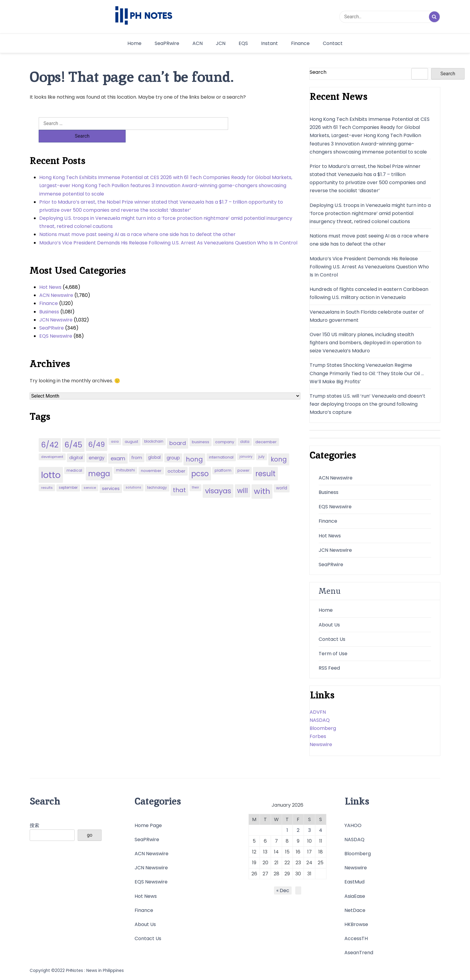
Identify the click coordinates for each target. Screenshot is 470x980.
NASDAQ (320, 720)
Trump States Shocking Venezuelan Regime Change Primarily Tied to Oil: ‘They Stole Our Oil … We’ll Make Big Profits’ (367, 373)
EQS (243, 43)
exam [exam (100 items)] (118, 446)
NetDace (355, 910)
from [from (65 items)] (137, 445)
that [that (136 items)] (179, 477)
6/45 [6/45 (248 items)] (73, 432)
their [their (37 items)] (195, 475)
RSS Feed (329, 668)
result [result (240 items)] (265, 461)
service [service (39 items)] (90, 475)
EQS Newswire (56, 323)
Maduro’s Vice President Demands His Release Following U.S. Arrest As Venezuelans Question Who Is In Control (168, 230)
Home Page (148, 825)
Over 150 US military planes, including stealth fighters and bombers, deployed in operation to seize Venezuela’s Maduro (366, 343)
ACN (198, 43)
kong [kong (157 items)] (279, 447)
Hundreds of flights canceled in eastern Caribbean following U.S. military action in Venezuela (369, 293)
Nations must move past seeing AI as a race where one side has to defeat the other (137, 222)
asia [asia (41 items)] (115, 429)
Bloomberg (323, 728)
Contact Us (332, 639)
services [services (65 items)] (111, 476)
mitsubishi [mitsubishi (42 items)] (125, 458)
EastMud (354, 882)
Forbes (318, 736)
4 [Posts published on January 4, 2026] (321, 830)
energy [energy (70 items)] (97, 445)
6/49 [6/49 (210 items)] (97, 432)
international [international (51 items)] (221, 445)
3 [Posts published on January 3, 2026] (309, 830)
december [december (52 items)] (266, 429)
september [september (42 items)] (68, 475)
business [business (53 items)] (201, 429)
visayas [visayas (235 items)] (218, 478)
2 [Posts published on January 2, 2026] (298, 830)
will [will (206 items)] (242, 478)
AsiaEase (355, 896)
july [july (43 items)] (262, 444)
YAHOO (353, 825)
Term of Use (333, 654)
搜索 (34, 825)
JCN (221, 43)
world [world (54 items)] (282, 475)
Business (49, 299)
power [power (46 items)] (243, 458)
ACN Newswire (56, 283)
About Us (329, 625)
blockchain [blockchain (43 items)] (154, 429)
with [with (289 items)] (262, 479)
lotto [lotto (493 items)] (51, 462)
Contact (333, 43)
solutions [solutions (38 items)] (133, 475)
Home (134, 43)
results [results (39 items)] (47, 475)
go (90, 835)
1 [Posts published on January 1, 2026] (287, 830)
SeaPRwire (167, 43)
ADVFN (318, 712)
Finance (300, 43)
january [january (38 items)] (246, 444)
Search (318, 72)
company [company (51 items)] (225, 429)
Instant (269, 43)
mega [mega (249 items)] (99, 461)
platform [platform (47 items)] (223, 458)
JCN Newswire (56, 307)
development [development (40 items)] (52, 444)
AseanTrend (359, 953)
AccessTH (356, 938)
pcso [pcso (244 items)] (200, 461)
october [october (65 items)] (176, 459)
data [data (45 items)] (245, 429)
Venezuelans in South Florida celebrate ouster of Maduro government (367, 316)
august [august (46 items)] (131, 429)
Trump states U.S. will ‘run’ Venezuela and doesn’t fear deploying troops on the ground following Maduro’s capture (367, 404)
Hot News (50, 275)
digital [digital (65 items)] (76, 445)
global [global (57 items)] (154, 445)
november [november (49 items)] (151, 458)
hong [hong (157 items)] (194, 447)
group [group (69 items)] (173, 445)
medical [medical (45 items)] (74, 458)
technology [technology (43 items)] (157, 475)
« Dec (283, 890)
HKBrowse (356, 924)
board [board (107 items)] (178, 430)
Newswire (321, 744)
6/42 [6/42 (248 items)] (50, 432)
